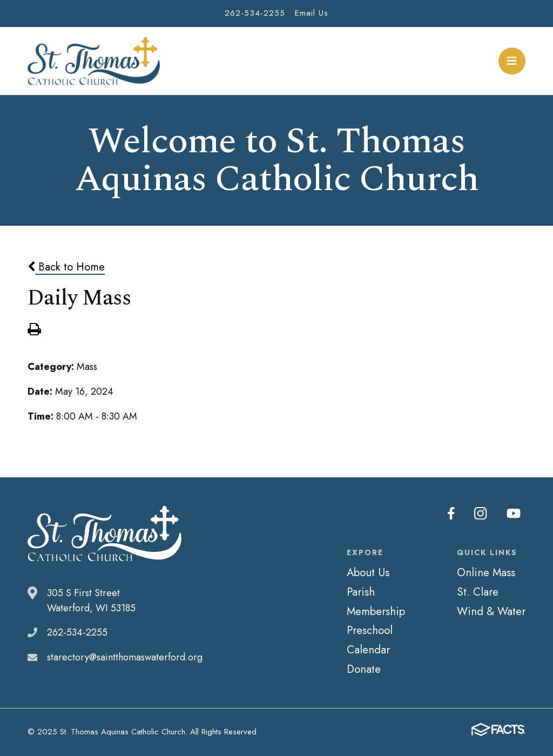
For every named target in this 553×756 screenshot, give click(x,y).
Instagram (482, 514)
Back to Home (66, 267)
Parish (361, 592)
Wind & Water (491, 611)
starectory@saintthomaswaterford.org (125, 657)
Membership (376, 611)
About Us (368, 572)
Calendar (368, 650)
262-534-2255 (255, 13)
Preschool (370, 630)
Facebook (453, 514)
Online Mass (486, 572)
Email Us (312, 13)
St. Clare (478, 592)
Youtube (514, 514)
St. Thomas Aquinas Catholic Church (94, 61)
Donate (364, 669)
